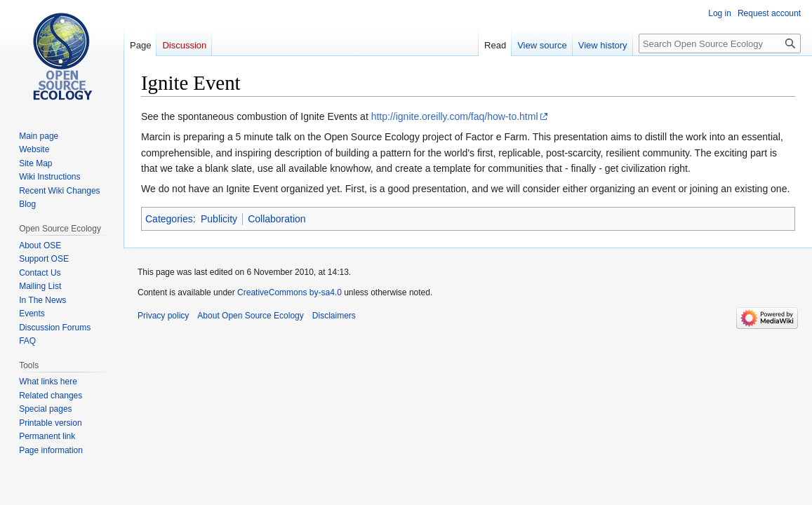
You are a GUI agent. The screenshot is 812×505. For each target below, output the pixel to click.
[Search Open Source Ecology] (720, 43)
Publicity (219, 219)
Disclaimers (334, 316)
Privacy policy (163, 316)
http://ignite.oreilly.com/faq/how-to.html (455, 116)
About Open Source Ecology (250, 316)
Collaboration (277, 219)
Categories (169, 219)
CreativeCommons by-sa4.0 (289, 292)
